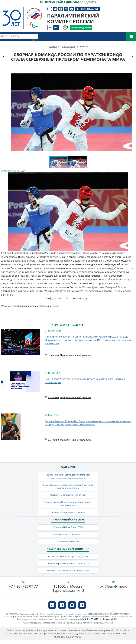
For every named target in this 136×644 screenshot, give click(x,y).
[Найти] (35, 40)
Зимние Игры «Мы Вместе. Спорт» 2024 (68, 574)
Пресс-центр (68, 46)
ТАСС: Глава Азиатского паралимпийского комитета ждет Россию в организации (85, 381)
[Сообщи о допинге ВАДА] (66, 28)
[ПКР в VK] (52, 609)
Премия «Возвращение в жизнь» (68, 513)
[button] (132, 72)
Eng (56, 28)
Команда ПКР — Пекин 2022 (68, 536)
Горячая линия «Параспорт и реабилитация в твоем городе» (68, 505)
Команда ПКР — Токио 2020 (68, 529)
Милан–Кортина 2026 (68, 544)
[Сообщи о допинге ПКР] (81, 28)
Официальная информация (76, 355)
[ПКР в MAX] (72, 609)
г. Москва (53, 355)
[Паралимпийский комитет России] (35, 15)
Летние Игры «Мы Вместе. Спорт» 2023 (68, 566)
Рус (50, 28)
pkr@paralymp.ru (113, 590)
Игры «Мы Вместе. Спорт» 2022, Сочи (68, 559)
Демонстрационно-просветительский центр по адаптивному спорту (68, 487)
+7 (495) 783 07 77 (23, 590)
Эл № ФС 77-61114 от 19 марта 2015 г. (100, 622)
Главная (53, 46)
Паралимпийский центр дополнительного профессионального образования (68, 476)
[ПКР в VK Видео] (62, 609)
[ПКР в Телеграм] (82, 609)
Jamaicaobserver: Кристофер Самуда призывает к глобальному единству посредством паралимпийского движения (88, 423)
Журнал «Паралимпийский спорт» (68, 496)
